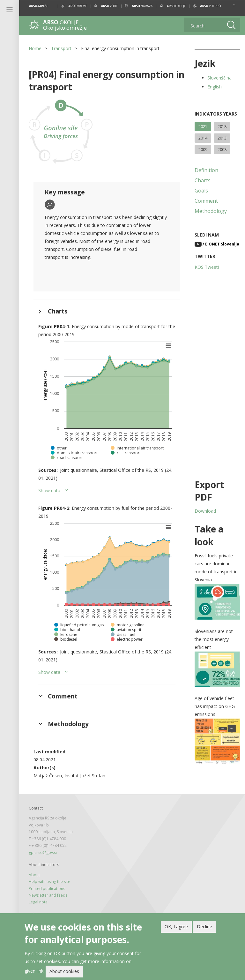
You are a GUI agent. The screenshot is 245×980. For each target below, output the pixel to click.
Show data (49, 490)
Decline (204, 927)
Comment (206, 201)
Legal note (38, 902)
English (215, 87)
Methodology (211, 211)
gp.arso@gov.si (43, 852)
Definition (206, 170)
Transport (61, 48)
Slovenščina (219, 78)
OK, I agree (176, 927)
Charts (203, 180)
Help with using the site (49, 882)
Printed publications (47, 889)
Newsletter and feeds (48, 895)
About (34, 875)
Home (35, 48)
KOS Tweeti (207, 267)
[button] (235, 6)
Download (205, 511)
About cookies (64, 971)
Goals (201, 191)
